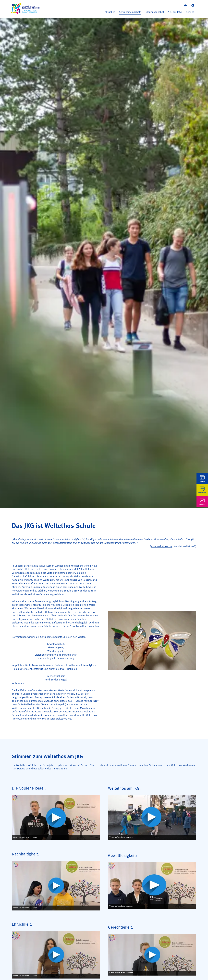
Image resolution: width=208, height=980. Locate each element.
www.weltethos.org (162, 547)
